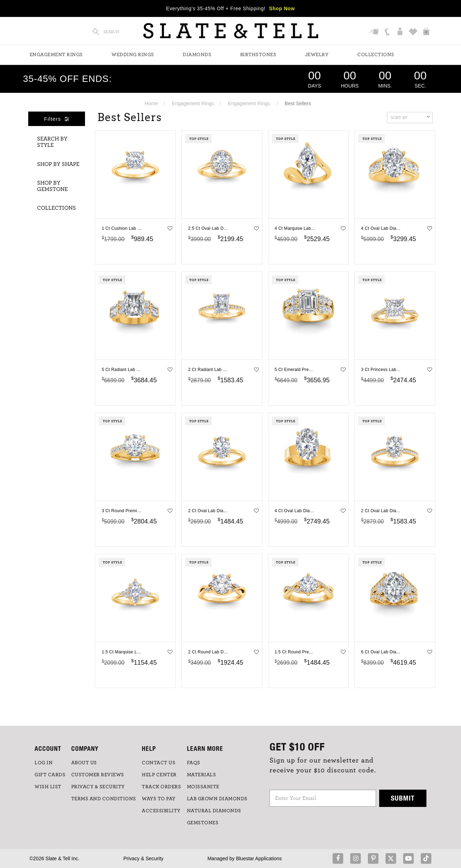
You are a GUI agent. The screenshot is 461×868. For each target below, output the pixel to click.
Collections (376, 55)
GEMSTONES (203, 823)
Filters (57, 119)
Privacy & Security (144, 858)
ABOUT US (84, 763)
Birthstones (258, 55)
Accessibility (161, 811)
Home (151, 103)
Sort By (410, 117)
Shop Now (282, 8)
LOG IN (44, 763)
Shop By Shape (58, 164)
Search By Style (52, 142)
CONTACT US (159, 763)
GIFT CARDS (50, 775)
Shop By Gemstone (52, 186)
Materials (202, 775)
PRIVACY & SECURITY (98, 787)
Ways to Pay (159, 799)
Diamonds (197, 55)
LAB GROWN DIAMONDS (217, 799)
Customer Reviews (98, 775)
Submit (403, 798)
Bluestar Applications (259, 858)
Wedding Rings (133, 55)
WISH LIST (48, 787)
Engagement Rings (56, 55)
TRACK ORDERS (161, 787)
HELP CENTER (159, 775)
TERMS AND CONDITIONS (104, 799)
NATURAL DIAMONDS (214, 811)
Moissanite (203, 787)
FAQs (194, 763)
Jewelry (317, 55)
